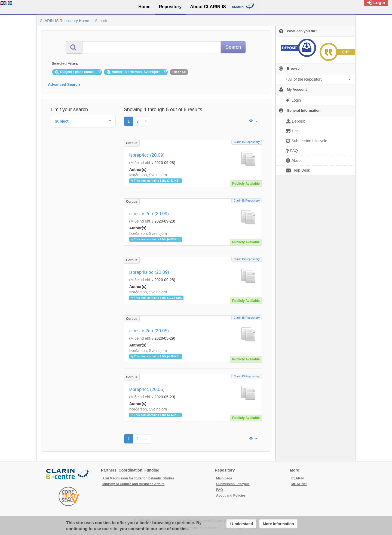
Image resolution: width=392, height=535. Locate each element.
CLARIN (297, 478)
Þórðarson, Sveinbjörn (148, 175)
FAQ (220, 490)
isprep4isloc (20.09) (149, 272)
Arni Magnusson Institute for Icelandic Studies (138, 478)
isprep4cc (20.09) (147, 155)
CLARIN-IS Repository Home (64, 21)
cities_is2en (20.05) (149, 331)
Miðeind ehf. (141, 163)
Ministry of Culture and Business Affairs (133, 484)
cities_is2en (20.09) (149, 214)
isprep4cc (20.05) (147, 389)
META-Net (299, 484)
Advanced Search (64, 84)
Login (376, 3)
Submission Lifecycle (233, 484)
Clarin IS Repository (247, 142)
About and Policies (231, 496)
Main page (224, 478)
